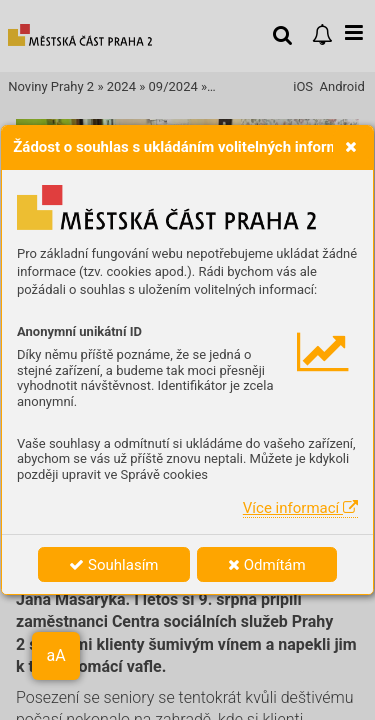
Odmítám (267, 565)
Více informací (300, 508)
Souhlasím (113, 565)
